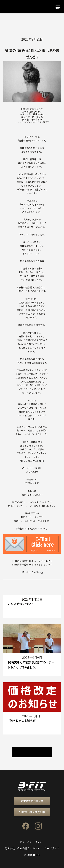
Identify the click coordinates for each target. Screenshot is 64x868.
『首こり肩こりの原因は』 (32, 461)
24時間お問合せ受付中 (32, 812)
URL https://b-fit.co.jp (32, 572)
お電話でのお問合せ (32, 801)
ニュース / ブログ (32, 752)
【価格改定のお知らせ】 (23, 721)
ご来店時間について (21, 604)
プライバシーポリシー (32, 842)
